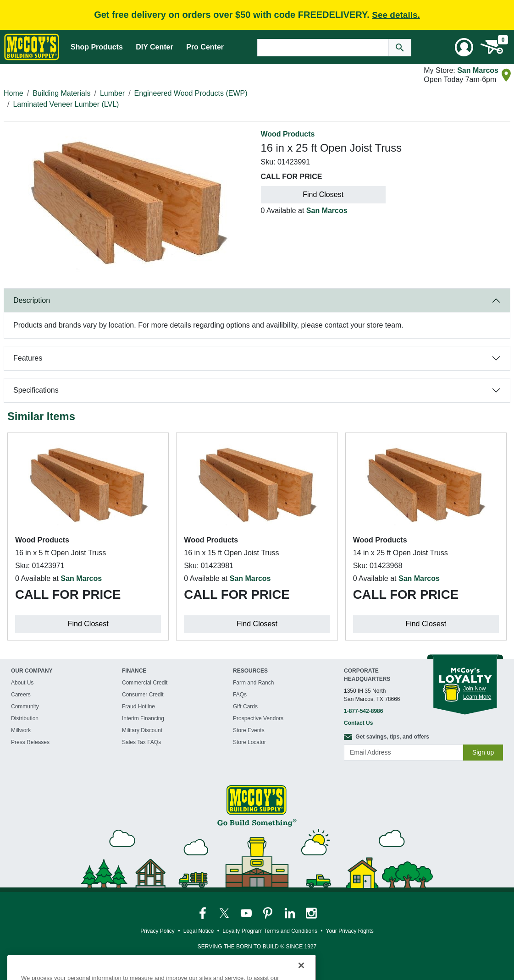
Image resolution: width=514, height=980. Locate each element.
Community (25, 706)
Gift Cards (245, 706)
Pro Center (205, 47)
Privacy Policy (158, 931)
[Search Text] (323, 48)
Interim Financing (143, 718)
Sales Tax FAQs (141, 742)
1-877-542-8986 (363, 711)
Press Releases (30, 742)
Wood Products (288, 134)
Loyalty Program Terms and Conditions (270, 931)
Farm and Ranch (253, 683)
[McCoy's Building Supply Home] (32, 47)
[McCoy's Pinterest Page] (268, 913)
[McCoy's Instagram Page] (311, 913)
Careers (21, 695)
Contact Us (358, 723)
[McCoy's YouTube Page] (247, 913)
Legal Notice (199, 931)
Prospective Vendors (258, 718)
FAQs (240, 695)
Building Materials (61, 93)
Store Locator (249, 742)
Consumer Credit (143, 695)
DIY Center (155, 47)
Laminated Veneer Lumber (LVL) (66, 104)
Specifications (36, 390)
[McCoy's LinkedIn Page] (290, 913)
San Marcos (478, 70)
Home (14, 93)
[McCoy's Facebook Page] (203, 913)
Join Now (474, 689)
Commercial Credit (145, 683)
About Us (22, 683)
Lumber (112, 93)
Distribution (25, 718)
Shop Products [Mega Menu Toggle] (97, 47)
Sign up (483, 752)
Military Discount (142, 730)
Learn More (477, 697)
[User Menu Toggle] (464, 47)
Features (28, 358)
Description (32, 300)
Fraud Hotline (138, 706)
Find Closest (323, 194)
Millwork (21, 730)
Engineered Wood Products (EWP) (191, 93)
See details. (396, 15)
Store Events (249, 730)
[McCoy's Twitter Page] (225, 913)
